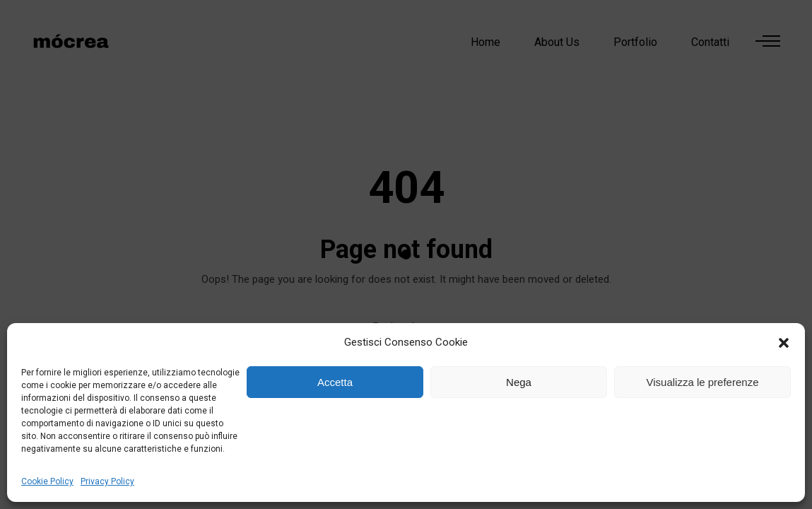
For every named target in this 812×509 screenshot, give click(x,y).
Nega (519, 382)
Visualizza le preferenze (703, 382)
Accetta (335, 382)
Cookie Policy (47, 481)
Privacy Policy (107, 481)
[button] (784, 343)
